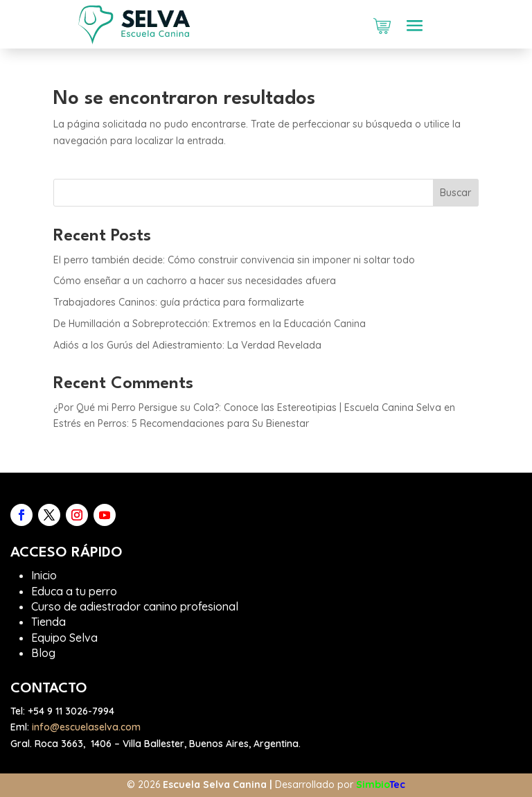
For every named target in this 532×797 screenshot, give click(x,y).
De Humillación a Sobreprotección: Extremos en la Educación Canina (210, 324)
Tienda (48, 622)
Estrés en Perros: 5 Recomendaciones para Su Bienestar (181, 423)
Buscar (455, 193)
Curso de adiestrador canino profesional (135, 606)
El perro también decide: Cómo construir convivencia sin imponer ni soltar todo (234, 260)
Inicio (44, 575)
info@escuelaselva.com (86, 727)
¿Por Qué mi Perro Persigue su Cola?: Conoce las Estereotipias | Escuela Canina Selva (247, 408)
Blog (43, 653)
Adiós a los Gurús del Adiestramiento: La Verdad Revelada (187, 345)
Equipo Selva (64, 638)
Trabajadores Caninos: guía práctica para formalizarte (179, 302)
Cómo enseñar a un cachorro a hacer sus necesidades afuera (195, 281)
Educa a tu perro (74, 591)
